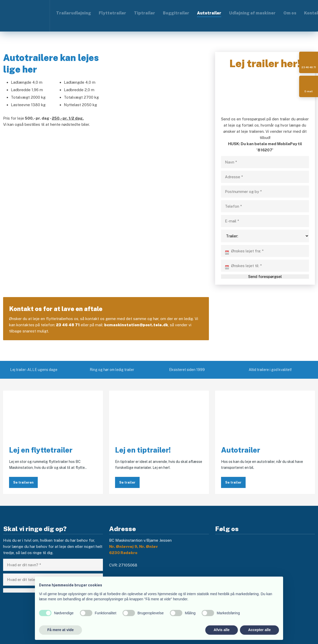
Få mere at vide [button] (60, 630)
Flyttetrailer (112, 13)
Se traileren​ (23, 482)
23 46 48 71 (68, 325)
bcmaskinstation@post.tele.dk (136, 325)
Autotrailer (209, 13)
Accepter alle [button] (259, 630)
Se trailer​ (233, 482)
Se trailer (127, 482)
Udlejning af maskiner (252, 13)
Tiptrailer (145, 13)
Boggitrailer (176, 13)
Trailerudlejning (74, 13)
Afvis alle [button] (221, 630)
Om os (290, 13)
